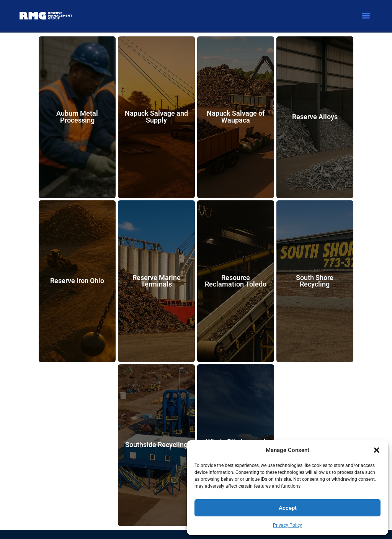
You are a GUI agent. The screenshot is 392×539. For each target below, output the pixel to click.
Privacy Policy (287, 525)
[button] (377, 450)
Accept (288, 508)
